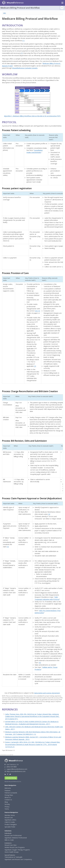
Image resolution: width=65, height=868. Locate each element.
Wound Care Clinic (11, 845)
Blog (6, 802)
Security (7, 804)
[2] (35, 366)
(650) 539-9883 (12, 767)
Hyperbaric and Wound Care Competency (18, 859)
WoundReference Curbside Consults (25, 68)
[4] (49, 514)
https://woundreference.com (16, 771)
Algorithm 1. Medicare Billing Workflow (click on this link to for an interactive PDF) (32, 116)
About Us (8, 797)
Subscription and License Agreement (47, 693)
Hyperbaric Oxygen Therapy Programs (17, 850)
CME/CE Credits (10, 822)
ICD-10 (37, 311)
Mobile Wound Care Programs (15, 847)
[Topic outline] (62, 8)
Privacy (7, 807)
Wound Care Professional (13, 835)
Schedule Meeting (11, 778)
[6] (40, 663)
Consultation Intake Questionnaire (35, 151)
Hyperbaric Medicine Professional (16, 838)
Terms (7, 809)
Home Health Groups (12, 852)
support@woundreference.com (17, 769)
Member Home (10, 815)
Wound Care (9, 818)
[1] (24, 41)
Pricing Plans (9, 795)
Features (8, 790)
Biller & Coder (9, 840)
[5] (8, 547)
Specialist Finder (10, 827)
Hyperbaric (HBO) (10, 820)
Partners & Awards (11, 793)
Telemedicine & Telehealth (13, 857)
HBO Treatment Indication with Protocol (47, 598)
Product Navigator (11, 824)
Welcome (8, 788)
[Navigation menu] (62, 3)
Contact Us (8, 800)
